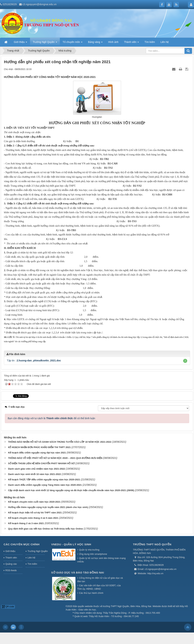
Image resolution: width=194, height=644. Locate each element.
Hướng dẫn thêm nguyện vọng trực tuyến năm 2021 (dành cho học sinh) (48, 507)
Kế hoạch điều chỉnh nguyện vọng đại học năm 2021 (37, 453)
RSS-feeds (11, 570)
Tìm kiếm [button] (150, 42)
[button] (185, 361)
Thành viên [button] (131, 43)
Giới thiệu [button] (20, 43)
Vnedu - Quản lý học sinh (71, 544)
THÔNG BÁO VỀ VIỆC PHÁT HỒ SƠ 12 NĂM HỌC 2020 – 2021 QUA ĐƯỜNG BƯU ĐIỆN (55, 458)
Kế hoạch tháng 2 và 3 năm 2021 (26, 523)
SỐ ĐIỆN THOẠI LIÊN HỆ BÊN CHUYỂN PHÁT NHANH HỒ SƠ (41, 463)
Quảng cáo (11, 564)
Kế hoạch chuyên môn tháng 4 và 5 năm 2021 (33, 518)
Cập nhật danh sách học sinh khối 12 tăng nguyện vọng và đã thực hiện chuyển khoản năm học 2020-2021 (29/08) (71, 490)
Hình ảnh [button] (113, 42)
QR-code (8, 607)
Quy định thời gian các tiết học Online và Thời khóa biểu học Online (46, 529)
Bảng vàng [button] (95, 43)
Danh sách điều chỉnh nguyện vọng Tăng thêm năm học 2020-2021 (45, 485)
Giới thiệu (10, 551)
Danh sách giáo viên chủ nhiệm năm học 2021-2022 (37, 469)
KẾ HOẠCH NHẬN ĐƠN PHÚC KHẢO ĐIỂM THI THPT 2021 (39, 447)
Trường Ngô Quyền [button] (45, 43)
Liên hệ (31, 558)
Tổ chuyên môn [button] (73, 43)
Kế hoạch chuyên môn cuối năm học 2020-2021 (34, 502)
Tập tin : (34, 360)
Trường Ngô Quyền (36, 551)
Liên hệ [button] (165, 42)
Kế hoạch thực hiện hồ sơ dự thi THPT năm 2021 (35, 513)
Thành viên (11, 558)
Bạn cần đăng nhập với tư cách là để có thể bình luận (51, 418)
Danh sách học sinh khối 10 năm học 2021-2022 (34, 474)
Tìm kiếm (32, 564)
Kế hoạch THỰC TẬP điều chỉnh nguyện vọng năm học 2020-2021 (44, 480)
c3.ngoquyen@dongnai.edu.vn (40, 4)
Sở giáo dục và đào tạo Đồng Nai (78, 572)
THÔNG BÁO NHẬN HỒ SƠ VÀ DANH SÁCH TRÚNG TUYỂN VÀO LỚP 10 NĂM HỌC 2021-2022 (60, 442)
